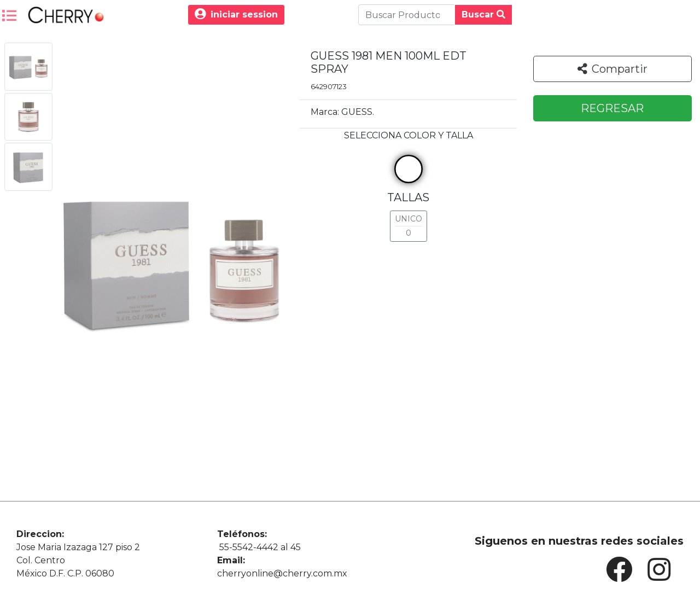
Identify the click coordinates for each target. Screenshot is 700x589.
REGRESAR (612, 108)
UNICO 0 (409, 226)
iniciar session (236, 14)
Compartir (612, 69)
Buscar (483, 14)
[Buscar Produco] (407, 15)
